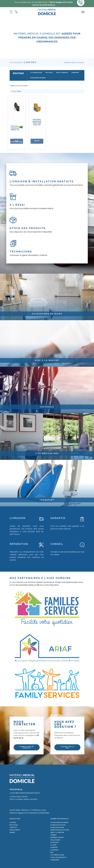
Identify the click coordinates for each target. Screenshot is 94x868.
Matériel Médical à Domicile (74, 63)
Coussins (54, 850)
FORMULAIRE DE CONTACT (27, 747)
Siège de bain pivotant (60, 830)
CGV (27, 813)
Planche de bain (57, 827)
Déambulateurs (57, 837)
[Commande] (47, 91)
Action (53, 845)
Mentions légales (17, 813)
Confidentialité (43, 813)
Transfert (55, 860)
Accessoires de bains (59, 822)
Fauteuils (55, 842)
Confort (54, 847)
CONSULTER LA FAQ (67, 747)
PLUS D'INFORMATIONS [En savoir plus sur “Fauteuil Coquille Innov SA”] (17, 141)
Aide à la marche (57, 832)
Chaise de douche (58, 825)
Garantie (33, 813)
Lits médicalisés (57, 855)
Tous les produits (58, 857)
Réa (52, 852)
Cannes (54, 835)
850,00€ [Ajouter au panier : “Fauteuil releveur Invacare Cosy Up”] (37, 141)
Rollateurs (55, 840)
